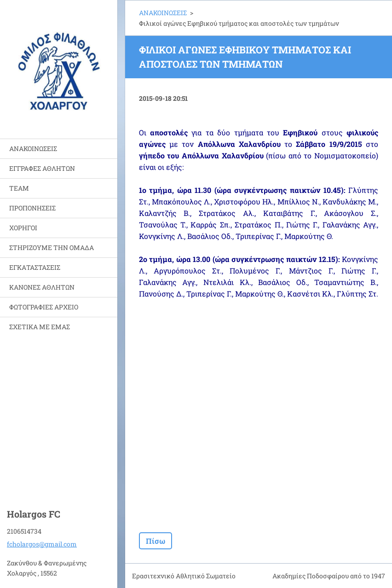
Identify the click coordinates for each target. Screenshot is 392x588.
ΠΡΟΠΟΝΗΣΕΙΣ (32, 208)
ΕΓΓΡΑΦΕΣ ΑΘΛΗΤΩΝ (42, 168)
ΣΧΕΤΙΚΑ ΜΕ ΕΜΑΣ (40, 327)
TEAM (19, 188)
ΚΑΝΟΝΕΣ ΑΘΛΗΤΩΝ (42, 287)
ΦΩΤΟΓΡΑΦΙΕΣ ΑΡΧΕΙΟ (44, 307)
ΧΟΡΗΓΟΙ (23, 228)
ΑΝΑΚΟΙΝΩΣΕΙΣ (33, 148)
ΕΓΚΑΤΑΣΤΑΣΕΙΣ (35, 267)
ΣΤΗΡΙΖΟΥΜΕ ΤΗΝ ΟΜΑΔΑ (52, 247)
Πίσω (156, 541)
